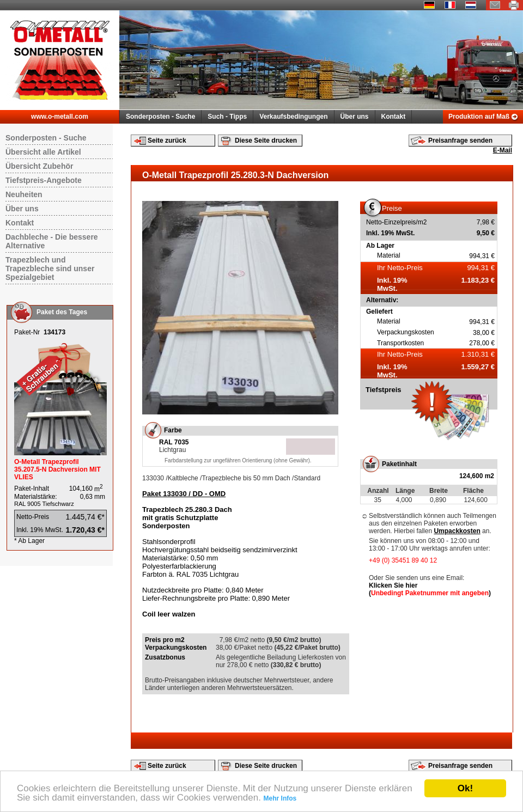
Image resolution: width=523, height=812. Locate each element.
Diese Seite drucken (266, 141)
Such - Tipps (227, 117)
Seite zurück (167, 141)
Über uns (355, 117)
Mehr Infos (280, 798)
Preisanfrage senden (460, 141)
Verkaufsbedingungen (293, 117)
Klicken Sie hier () (430, 589)
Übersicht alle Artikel (43, 152)
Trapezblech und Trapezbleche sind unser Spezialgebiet (50, 268)
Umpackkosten (457, 531)
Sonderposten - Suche (160, 117)
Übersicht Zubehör (39, 166)
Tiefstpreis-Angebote (44, 180)
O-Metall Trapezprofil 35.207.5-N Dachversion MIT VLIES (57, 469)
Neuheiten (24, 194)
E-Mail (503, 150)
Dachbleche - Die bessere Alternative (52, 241)
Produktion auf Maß (479, 117)
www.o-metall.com (60, 117)
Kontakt (394, 117)
